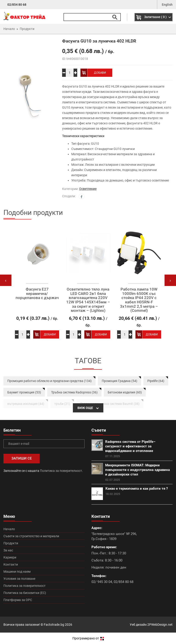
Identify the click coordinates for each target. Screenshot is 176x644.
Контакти (11, 564)
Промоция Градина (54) (120, 381)
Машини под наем (17, 572)
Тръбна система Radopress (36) (74, 392)
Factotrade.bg (54, 625)
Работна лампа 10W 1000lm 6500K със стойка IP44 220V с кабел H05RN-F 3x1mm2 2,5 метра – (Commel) (139, 300)
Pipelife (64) (156, 381)
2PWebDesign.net (160, 625)
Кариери (10, 557)
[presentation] (6, 280)
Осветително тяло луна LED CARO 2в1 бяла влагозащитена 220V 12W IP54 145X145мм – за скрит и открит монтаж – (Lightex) (88, 300)
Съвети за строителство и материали (31, 536)
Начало (9, 529)
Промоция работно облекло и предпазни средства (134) (49, 381)
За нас (8, 550)
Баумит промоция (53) (24, 392)
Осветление (88, 189)
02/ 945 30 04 (102, 582)
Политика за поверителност (61, 471)
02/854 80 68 (17, 5)
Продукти (11, 543)
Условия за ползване (19, 579)
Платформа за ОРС (18, 600)
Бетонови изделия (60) (125, 392)
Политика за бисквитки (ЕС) (25, 593)
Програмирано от (88, 638)
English (167, 5)
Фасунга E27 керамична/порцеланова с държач (37, 294)
